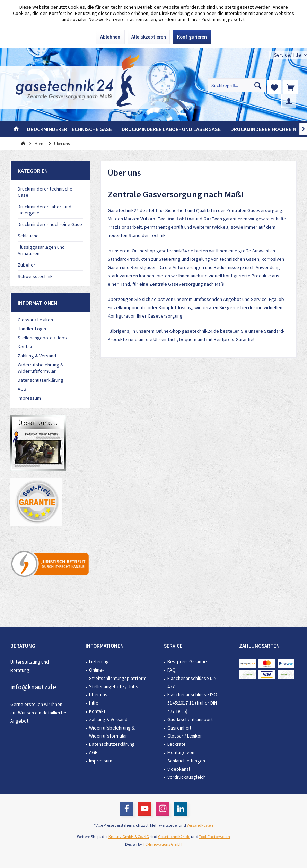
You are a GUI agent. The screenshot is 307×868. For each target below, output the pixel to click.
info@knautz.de (33, 687)
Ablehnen (110, 37)
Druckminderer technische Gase (45, 192)
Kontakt (26, 347)
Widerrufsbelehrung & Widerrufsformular (41, 368)
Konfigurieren (192, 37)
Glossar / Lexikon (35, 320)
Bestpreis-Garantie (234, 339)
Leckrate (177, 744)
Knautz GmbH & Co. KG (129, 837)
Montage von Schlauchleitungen (186, 757)
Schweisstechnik (35, 276)
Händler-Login (32, 329)
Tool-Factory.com (214, 837)
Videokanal (179, 769)
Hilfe (94, 703)
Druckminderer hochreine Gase (50, 224)
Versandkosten (200, 825)
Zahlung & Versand (37, 356)
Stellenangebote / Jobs (42, 338)
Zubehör (27, 265)
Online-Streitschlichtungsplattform (118, 674)
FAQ (172, 670)
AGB (22, 389)
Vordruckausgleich (187, 777)
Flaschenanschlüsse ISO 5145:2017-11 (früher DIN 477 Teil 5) (192, 703)
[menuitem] (288, 55)
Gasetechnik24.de (174, 837)
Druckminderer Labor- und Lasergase (45, 210)
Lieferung (99, 661)
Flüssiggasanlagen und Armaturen (41, 250)
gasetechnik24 (172, 251)
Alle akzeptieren (149, 37)
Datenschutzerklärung (41, 380)
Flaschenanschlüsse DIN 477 (192, 682)
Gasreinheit (179, 728)
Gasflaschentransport (190, 719)
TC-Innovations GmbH (163, 844)
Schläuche (28, 236)
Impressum (29, 398)
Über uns (98, 694)
